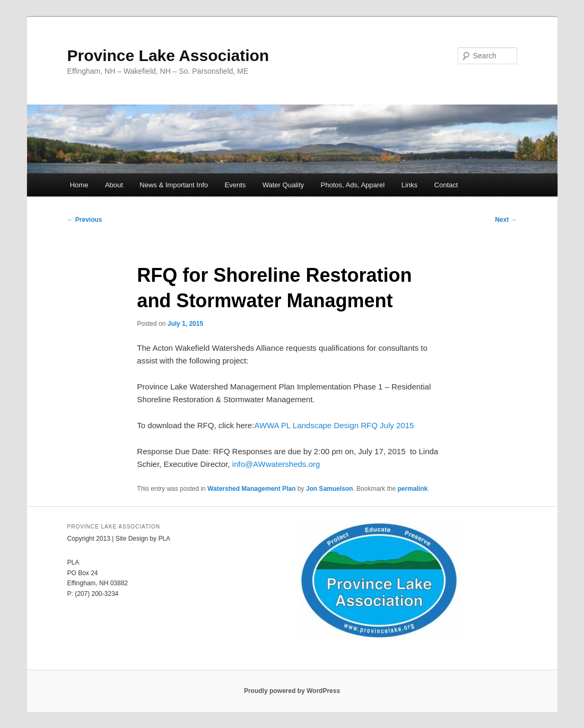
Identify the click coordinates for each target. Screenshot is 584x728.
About (114, 185)
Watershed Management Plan (251, 489)
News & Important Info (174, 185)
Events (235, 185)
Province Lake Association (168, 55)
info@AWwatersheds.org (276, 464)
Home (79, 185)
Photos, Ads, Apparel (353, 185)
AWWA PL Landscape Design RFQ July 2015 (334, 425)
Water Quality (283, 185)
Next (506, 220)
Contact (446, 185)
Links (409, 185)
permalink (412, 489)
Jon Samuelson (330, 489)
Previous (85, 220)
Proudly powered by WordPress (292, 691)
